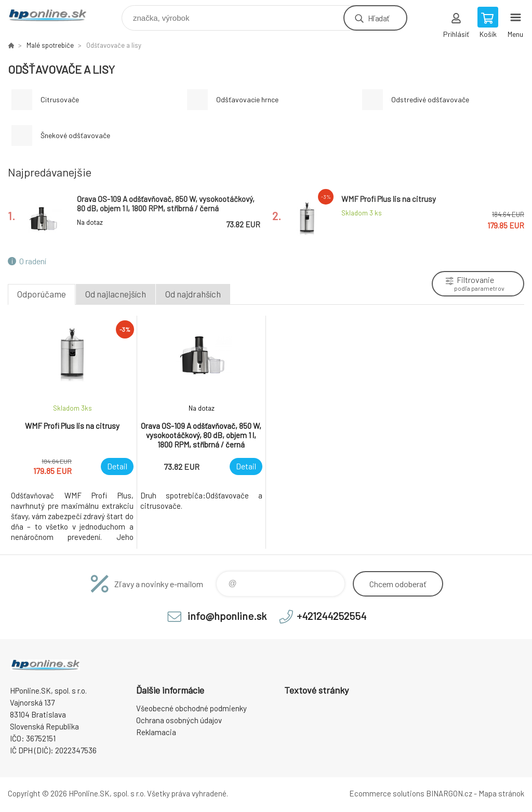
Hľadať (378, 18)
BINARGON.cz (449, 793)
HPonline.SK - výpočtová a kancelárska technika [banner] (54, 15)
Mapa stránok (501, 793)
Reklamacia (156, 732)
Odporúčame (42, 294)
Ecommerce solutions (387, 793)
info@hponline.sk (227, 616)
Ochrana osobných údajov (179, 720)
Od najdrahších (193, 294)
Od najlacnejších (116, 294)
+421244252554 (331, 616)
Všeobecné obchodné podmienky (191, 708)
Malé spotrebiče (50, 45)
